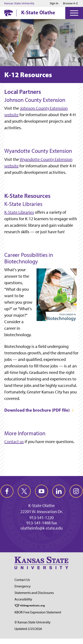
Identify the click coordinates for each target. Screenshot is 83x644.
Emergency (23, 586)
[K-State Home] (9, 13)
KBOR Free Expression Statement (38, 612)
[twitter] (24, 491)
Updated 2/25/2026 (28, 629)
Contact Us (22, 580)
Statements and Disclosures (34, 593)
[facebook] (7, 491)
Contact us (14, 442)
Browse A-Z (70, 3)
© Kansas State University (33, 622)
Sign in (54, 3)
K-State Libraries (19, 212)
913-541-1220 (41, 518)
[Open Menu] (74, 13)
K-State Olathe (38, 12)
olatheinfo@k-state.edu (42, 528)
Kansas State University (19, 3)
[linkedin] (59, 491)
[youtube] (41, 491)
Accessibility (23, 599)
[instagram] (76, 491)
